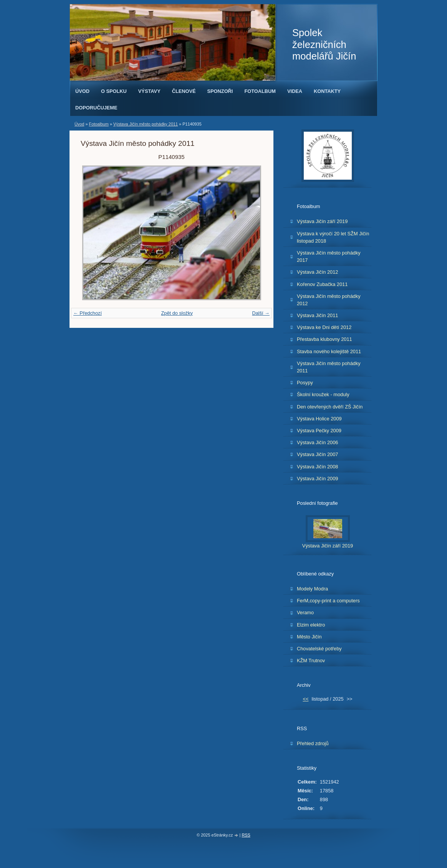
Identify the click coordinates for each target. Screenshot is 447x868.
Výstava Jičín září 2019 (322, 221)
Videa (295, 91)
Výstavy (149, 91)
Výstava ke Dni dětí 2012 (324, 327)
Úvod (82, 91)
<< (305, 699)
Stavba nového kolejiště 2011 (329, 351)
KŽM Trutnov (311, 661)
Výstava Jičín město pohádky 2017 (329, 256)
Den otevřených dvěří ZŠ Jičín (330, 407)
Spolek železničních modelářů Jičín (324, 44)
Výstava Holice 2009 (319, 419)
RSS (246, 835)
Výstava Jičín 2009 (317, 479)
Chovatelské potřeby (319, 649)
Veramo (305, 613)
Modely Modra (312, 589)
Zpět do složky (177, 313)
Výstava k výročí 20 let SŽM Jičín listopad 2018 (333, 237)
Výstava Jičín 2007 (317, 454)
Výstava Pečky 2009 (319, 431)
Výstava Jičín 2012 (317, 272)
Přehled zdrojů (313, 743)
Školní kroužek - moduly (323, 394)
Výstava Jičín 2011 (317, 315)
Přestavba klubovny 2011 (324, 339)
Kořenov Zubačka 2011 (322, 284)
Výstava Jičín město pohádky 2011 (146, 124)
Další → (261, 313)
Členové (184, 91)
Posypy (305, 383)
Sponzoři (220, 91)
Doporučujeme (96, 108)
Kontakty (327, 91)
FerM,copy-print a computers (328, 601)
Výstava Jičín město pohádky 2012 (329, 300)
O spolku (114, 91)
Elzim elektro (311, 625)
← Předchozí (88, 313)
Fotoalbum (260, 91)
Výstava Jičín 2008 (317, 467)
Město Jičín (309, 637)
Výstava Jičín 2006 (317, 442)
